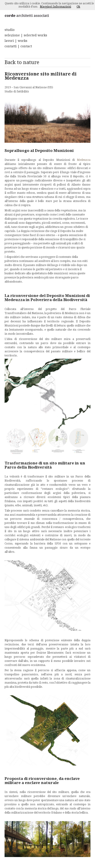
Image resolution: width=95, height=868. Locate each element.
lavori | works (16, 41)
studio (10, 30)
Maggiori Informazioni (55, 7)
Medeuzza (84, 160)
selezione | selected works (26, 35)
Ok (78, 7)
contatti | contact (18, 46)
